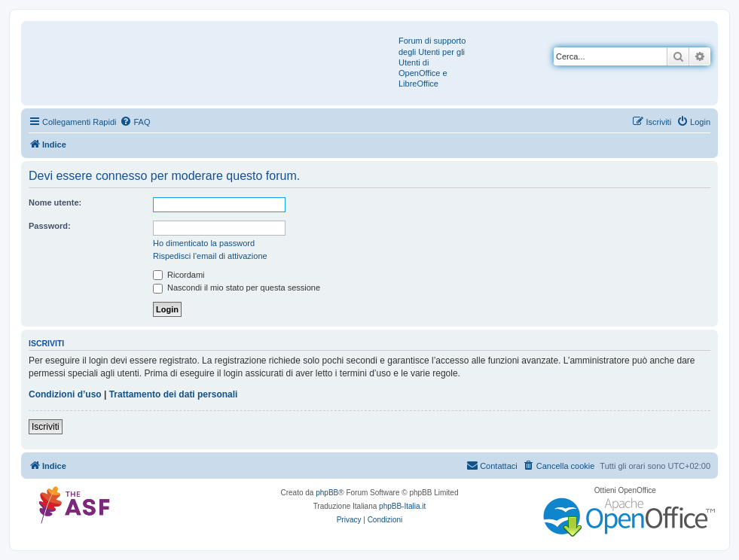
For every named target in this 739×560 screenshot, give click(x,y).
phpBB (327, 493)
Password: (50, 226)
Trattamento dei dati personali (174, 394)
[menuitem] (135, 122)
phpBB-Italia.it (402, 506)
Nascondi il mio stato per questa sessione (237, 288)
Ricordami (179, 275)
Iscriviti (46, 427)
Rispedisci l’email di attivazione (210, 256)
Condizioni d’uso (65, 394)
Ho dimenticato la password (204, 243)
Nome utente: (55, 202)
